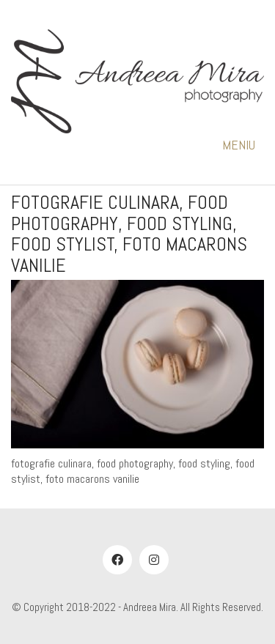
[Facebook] (117, 560)
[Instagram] (154, 560)
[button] (243, 145)
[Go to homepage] (137, 82)
